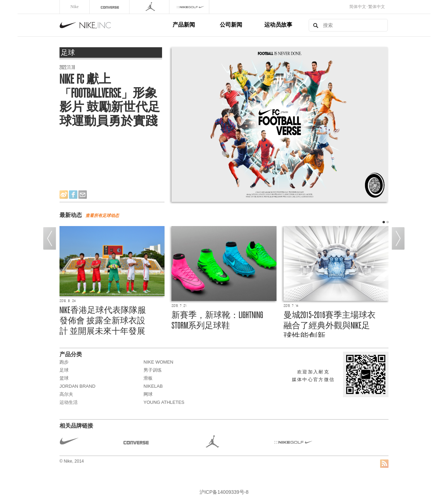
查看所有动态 (102, 216)
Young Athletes (164, 402)
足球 (64, 370)
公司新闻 (231, 25)
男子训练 (153, 370)
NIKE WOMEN (158, 362)
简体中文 (358, 7)
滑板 (148, 378)
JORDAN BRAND (78, 386)
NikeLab (153, 386)
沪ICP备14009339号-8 (224, 492)
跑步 (64, 362)
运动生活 (69, 402)
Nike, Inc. (115, 25)
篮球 (64, 378)
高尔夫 (66, 394)
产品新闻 (184, 25)
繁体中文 (377, 7)
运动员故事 (278, 25)
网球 (148, 394)
